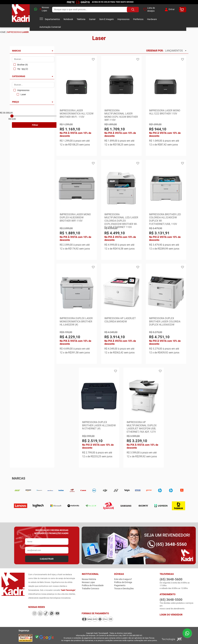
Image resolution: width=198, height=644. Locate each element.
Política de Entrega (123, 582)
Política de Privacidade (93, 585)
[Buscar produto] (133, 10)
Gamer (92, 19)
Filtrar (35, 125)
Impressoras (123, 19)
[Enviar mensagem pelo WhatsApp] (187, 633)
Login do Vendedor (171, 615)
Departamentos (50, 19)
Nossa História (89, 579)
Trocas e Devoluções (124, 588)
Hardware (152, 19)
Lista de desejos (149, 9)
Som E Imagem (107, 19)
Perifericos (138, 19)
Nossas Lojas (44, 9)
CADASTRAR (47, 559)
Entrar (169, 10)
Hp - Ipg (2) (23, 69)
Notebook (68, 19)
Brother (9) (23, 65)
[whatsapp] (35, 10)
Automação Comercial (50, 27)
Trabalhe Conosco (90, 588)
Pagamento (120, 585)
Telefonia (81, 19)
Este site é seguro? (123, 579)
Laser (23, 94)
